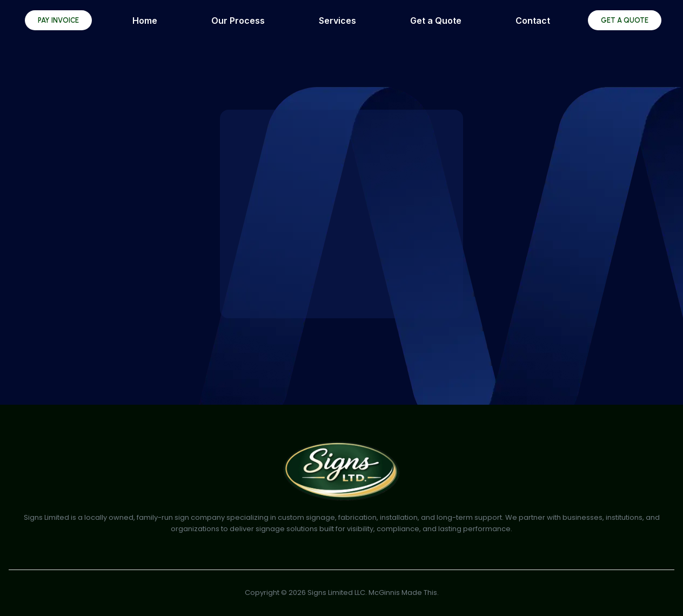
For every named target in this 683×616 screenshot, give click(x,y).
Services (337, 21)
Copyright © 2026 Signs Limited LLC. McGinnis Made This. (342, 592)
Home (145, 21)
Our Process (238, 21)
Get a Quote (436, 21)
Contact (533, 21)
